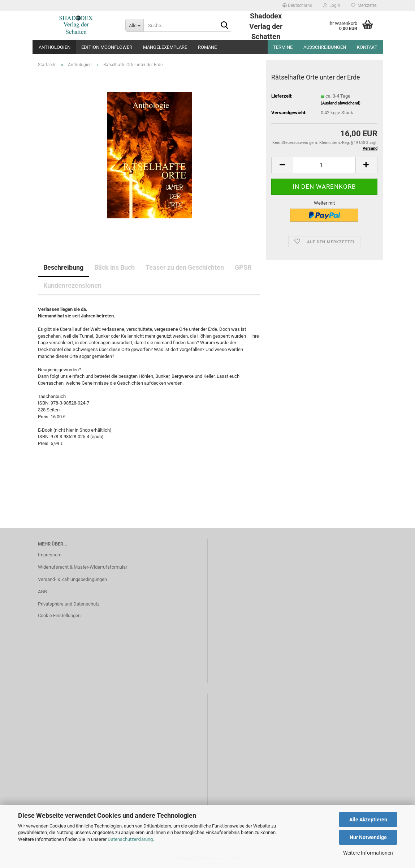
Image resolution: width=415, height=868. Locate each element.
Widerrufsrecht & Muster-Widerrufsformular (83, 567)
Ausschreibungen (325, 47)
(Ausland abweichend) (341, 103)
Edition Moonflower (107, 47)
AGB (42, 592)
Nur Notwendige (368, 837)
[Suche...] (134, 25)
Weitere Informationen (368, 853)
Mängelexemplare (165, 47)
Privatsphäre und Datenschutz (69, 604)
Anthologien (55, 47)
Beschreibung (63, 267)
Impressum (50, 555)
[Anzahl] (324, 165)
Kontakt (367, 47)
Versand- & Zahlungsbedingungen (72, 579)
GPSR (243, 267)
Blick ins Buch (114, 267)
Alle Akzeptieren (368, 820)
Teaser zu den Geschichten (185, 267)
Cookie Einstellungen (59, 615)
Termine (283, 47)
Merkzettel (364, 5)
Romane (207, 47)
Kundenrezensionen (72, 285)
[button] (297, 5)
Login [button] (332, 5)
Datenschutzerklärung (130, 839)
